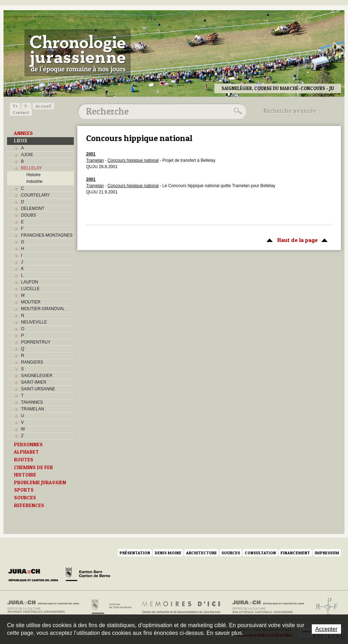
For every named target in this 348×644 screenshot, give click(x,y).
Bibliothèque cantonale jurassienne (268, 607)
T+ (15, 106)
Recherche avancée (290, 111)
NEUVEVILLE (34, 322)
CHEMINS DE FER (34, 467)
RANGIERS (32, 362)
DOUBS (29, 215)
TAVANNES (32, 402)
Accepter (326, 629)
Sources (231, 553)
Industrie (34, 181)
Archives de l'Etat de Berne (111, 607)
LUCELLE (30, 289)
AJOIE (27, 155)
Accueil (43, 106)
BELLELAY (31, 168)
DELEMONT (33, 209)
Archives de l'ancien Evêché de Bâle (325, 607)
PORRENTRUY (36, 342)
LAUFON (30, 282)
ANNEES (24, 133)
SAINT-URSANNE (38, 389)
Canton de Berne (88, 575)
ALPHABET (27, 452)
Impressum (327, 553)
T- (26, 106)
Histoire (34, 175)
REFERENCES (29, 505)
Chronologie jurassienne (78, 53)
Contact (21, 112)
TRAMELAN (33, 409)
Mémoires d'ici (182, 607)
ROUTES (24, 460)
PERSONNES (28, 445)
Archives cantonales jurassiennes (46, 607)
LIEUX (21, 141)
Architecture (201, 553)
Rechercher (237, 111)
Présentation (135, 553)
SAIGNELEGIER (37, 376)
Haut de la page (296, 240)
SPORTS (24, 490)
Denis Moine (168, 553)
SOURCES (25, 498)
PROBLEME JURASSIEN (40, 483)
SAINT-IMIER (34, 382)
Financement (295, 553)
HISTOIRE (25, 475)
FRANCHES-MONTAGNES (47, 235)
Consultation (260, 553)
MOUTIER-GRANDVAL (43, 309)
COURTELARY (36, 195)
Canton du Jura (35, 575)
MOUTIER (31, 302)
